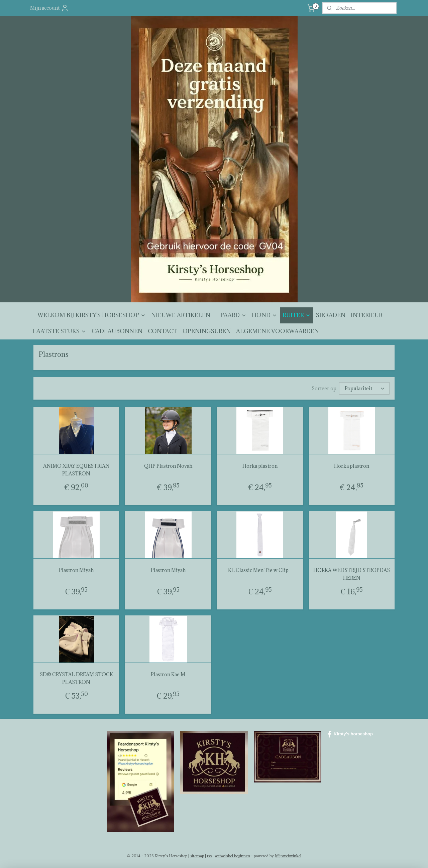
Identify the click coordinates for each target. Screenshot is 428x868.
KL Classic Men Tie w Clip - (260, 570)
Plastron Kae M (168, 674)
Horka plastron (260, 466)
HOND (264, 315)
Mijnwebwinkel (288, 856)
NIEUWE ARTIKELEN (181, 315)
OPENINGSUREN (207, 331)
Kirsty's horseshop (350, 734)
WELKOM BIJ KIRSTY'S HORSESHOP (92, 315)
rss (209, 856)
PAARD (233, 315)
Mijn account (49, 8)
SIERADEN (331, 315)
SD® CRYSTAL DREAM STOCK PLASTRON (76, 678)
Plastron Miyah (76, 570)
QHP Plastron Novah (168, 466)
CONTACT (163, 331)
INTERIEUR (367, 315)
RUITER (297, 315)
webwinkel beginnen (232, 856)
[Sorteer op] (364, 388)
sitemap (197, 856)
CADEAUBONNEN (117, 331)
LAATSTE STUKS (60, 331)
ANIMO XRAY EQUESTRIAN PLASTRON (76, 470)
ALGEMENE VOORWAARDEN (278, 331)
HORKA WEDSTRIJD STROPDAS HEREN (352, 574)
